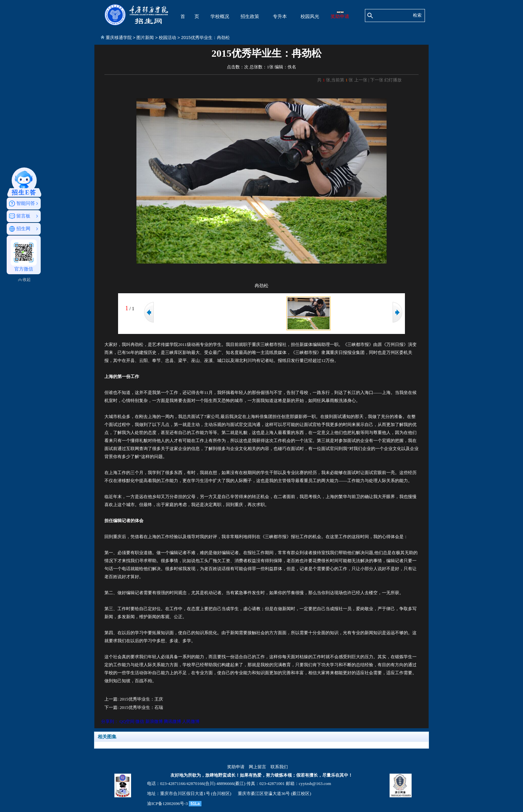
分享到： (110, 721)
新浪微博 (154, 721)
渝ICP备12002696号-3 (167, 803)
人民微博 (191, 721)
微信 (140, 721)
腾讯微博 (172, 721)
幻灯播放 (393, 80)
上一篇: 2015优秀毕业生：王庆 (134, 699)
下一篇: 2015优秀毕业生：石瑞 (134, 707)
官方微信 (24, 256)
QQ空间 (127, 721)
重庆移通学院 (119, 38)
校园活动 (167, 38)
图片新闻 (145, 38)
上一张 (361, 80)
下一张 (377, 80)
